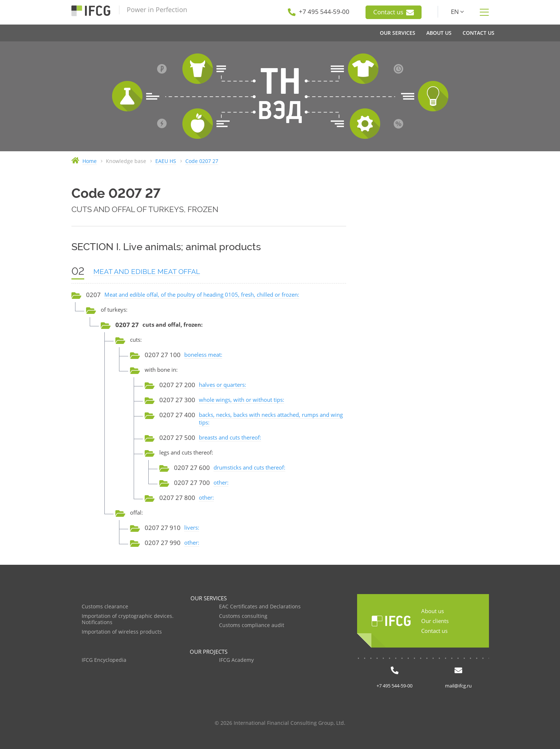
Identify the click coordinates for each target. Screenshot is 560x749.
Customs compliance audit (252, 625)
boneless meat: (203, 355)
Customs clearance (105, 607)
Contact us (394, 12)
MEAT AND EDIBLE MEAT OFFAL (147, 271)
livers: (192, 527)
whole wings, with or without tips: (242, 400)
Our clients (435, 621)
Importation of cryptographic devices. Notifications (128, 620)
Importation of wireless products (122, 632)
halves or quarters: (222, 385)
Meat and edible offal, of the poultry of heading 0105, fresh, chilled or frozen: (202, 294)
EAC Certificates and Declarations (260, 607)
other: (221, 482)
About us (433, 611)
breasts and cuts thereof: (230, 437)
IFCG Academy (236, 660)
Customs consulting (243, 616)
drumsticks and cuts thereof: (249, 467)
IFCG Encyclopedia (104, 660)
